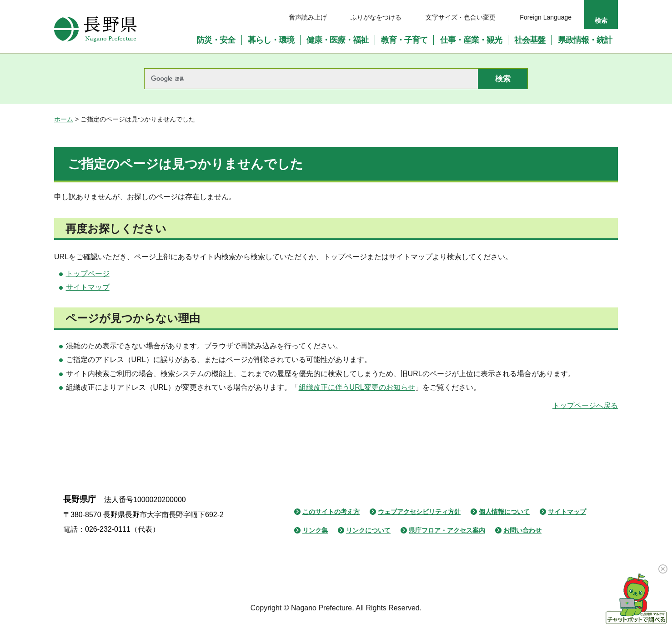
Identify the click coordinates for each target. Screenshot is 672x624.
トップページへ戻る (585, 405)
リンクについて (368, 530)
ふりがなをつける (376, 17)
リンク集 (315, 530)
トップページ (88, 274)
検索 (601, 20)
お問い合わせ (522, 530)
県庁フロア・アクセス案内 (447, 530)
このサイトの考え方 (331, 512)
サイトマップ (88, 287)
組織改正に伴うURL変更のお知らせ (357, 387)
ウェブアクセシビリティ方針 (419, 512)
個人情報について (504, 512)
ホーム (64, 119)
